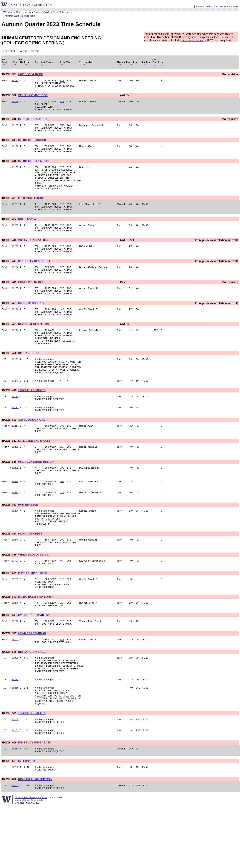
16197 (15, 131)
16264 (15, 808)
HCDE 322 (10, 234)
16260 (15, 777)
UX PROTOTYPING (31, 324)
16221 (15, 481)
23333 (15, 733)
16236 (15, 550)
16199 (15, 176)
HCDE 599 (10, 770)
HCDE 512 (10, 474)
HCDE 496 (10, 379)
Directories (212, 7)
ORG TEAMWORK (30, 234)
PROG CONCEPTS (30, 575)
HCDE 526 (10, 598)
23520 (15, 518)
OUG (62, 131)
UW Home (7, 12)
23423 (15, 605)
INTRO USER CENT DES (34, 169)
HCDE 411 (9, 256)
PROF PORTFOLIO (30, 211)
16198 (15, 153)
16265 (15, 828)
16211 (15, 427)
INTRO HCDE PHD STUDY (35, 643)
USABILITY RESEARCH (34, 279)
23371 (15, 82)
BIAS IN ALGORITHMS (33, 347)
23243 (15, 410)
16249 (15, 650)
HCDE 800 (10, 841)
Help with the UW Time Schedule (21, 51)
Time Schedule (61, 12)
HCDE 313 (10, 147)
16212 (15, 439)
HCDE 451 (10, 324)
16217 (15, 458)
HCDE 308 (10, 98)
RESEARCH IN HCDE (32, 379)
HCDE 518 (10, 497)
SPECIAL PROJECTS (32, 420)
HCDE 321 (10, 211)
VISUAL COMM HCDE (33, 98)
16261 (15, 789)
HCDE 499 (10, 420)
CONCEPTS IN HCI (31, 302)
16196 (15, 105)
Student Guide (42, 12)
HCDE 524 (10, 575)
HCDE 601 (10, 821)
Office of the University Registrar (31, 860)
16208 (15, 353)
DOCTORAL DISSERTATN (35, 841)
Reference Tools (229, 7)
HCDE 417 (10, 279)
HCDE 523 (10, 543)
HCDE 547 (10, 682)
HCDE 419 (10, 302)
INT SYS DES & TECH (32, 124)
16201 (15, 218)
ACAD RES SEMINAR (32, 682)
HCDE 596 (10, 702)
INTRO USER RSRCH (32, 147)
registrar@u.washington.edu (29, 863)
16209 (15, 386)
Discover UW (24, 12)
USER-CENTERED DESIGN (36, 497)
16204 (15, 286)
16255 (15, 742)
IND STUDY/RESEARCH (34, 802)
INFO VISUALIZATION (33, 256)
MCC (62, 331)
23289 (15, 624)
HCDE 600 (10, 802)
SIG (62, 82)
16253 (15, 708)
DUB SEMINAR (28, 543)
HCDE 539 (10, 617)
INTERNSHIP (27, 821)
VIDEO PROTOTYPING (33, 598)
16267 (15, 847)
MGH (62, 605)
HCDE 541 (10, 643)
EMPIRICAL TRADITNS (34, 663)
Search (200, 7)
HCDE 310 (10, 124)
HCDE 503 (10, 451)
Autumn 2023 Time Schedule (18, 16)
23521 (15, 530)
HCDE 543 (10, 663)
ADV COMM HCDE (30, 76)
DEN (62, 481)
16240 (15, 582)
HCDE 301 (10, 76)
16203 (15, 263)
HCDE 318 (10, 169)
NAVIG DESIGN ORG (32, 451)
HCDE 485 (10, 347)
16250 (15, 669)
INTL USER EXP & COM (34, 474)
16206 (15, 331)
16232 (15, 503)
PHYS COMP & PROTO (33, 617)
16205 (15, 308)
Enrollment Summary (194, 40)
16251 (15, 689)
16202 (15, 240)
